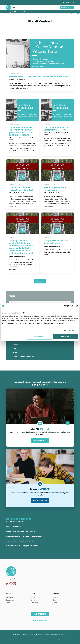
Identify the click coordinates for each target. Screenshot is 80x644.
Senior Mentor (35, 603)
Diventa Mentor (40, 501)
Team (8, 603)
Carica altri (40, 281)
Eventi (15, 348)
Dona (55, 603)
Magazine (17, 344)
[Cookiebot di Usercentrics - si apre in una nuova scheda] (64, 306)
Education (10, 600)
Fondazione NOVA (61, 635)
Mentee (32, 597)
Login (66, 2)
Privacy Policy (46, 639)
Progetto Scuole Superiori (23, 356)
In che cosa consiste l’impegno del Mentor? (22, 546)
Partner (56, 597)
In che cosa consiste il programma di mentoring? (24, 536)
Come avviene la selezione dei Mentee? (21, 541)
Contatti (56, 605)
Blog (55, 600)
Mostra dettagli (69, 330)
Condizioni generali (35, 639)
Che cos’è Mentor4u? (14, 527)
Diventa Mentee (40, 440)
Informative (24, 639)
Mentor (32, 600)
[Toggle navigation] (14, 8)
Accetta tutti (65, 337)
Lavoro (15, 352)
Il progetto (10, 597)
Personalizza (40, 337)
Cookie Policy (56, 639)
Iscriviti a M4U (66, 8)
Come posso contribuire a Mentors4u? (21, 531)
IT (72, 2)
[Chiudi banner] (77, 306)
